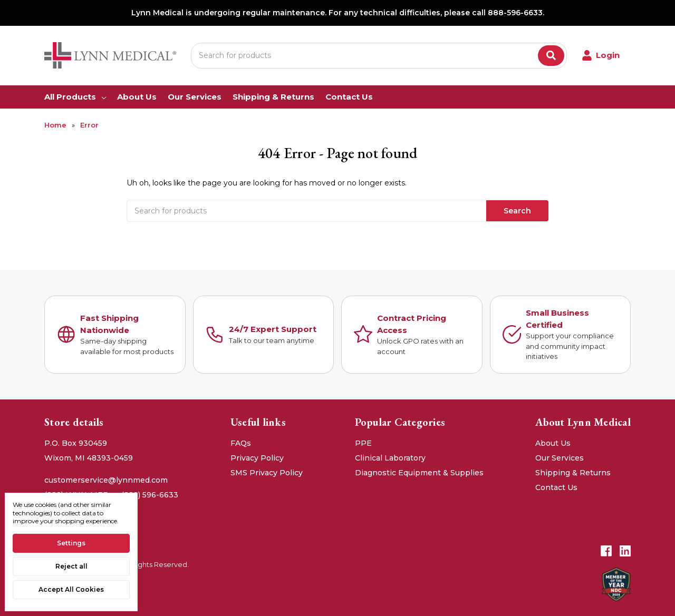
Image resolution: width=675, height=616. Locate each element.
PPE (363, 443)
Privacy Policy (257, 458)
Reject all (71, 566)
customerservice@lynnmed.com (106, 480)
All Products (75, 97)
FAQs (241, 443)
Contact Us (349, 97)
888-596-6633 (515, 13)
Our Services (195, 97)
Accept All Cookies (71, 589)
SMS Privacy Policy (267, 473)
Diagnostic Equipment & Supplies (419, 473)
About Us (137, 97)
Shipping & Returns (273, 97)
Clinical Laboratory (390, 458)
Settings (71, 543)
